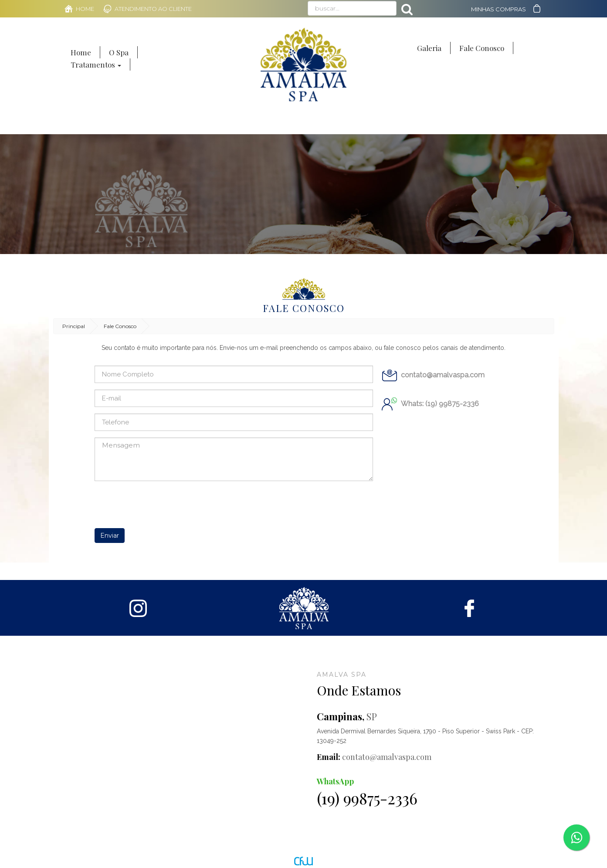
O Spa (119, 52)
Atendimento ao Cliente (153, 9)
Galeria (429, 48)
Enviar (110, 536)
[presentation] (161, 505)
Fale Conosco (482, 48)
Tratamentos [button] (96, 64)
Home (85, 9)
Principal (74, 326)
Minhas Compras (498, 9)
